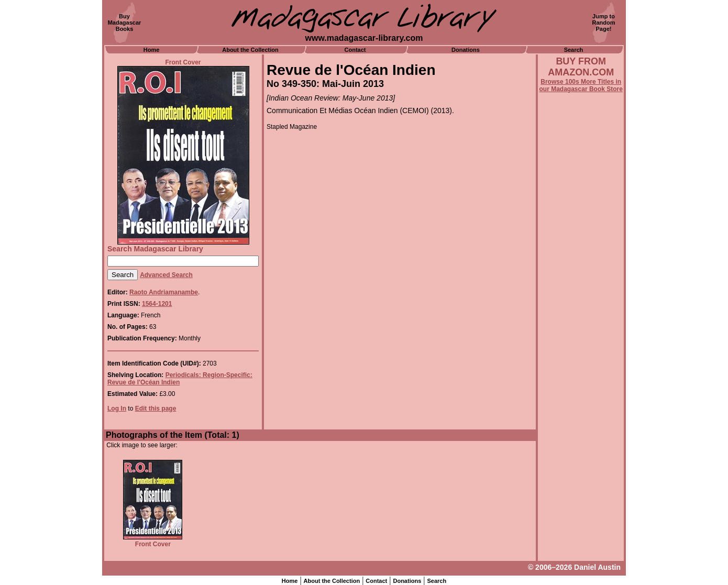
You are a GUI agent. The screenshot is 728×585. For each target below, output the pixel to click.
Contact (355, 50)
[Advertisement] (581, 376)
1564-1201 (157, 304)
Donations (466, 50)
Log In (117, 409)
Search (574, 50)
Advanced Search (166, 275)
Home (152, 50)
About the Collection (250, 50)
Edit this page (156, 409)
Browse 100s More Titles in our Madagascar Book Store (581, 85)
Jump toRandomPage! (604, 23)
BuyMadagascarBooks (125, 23)
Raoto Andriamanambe (164, 292)
